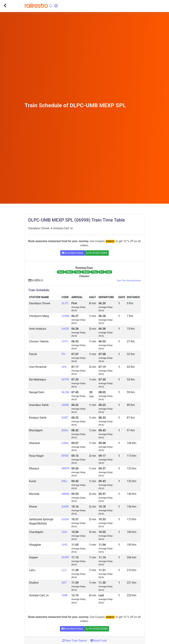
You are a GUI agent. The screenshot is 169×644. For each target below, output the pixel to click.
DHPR (65, 557)
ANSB (65, 405)
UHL (64, 367)
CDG (64, 532)
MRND (66, 494)
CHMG (66, 316)
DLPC (65, 303)
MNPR (66, 468)
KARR (65, 507)
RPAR (65, 456)
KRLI (65, 481)
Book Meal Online (73, 253)
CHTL (65, 341)
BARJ (65, 430)
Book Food (99, 641)
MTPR (65, 380)
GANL (65, 443)
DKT (64, 583)
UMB (65, 595)
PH (64, 354)
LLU (64, 570)
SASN (65, 519)
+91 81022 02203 (97, 253)
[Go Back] (5, 6)
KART (65, 418)
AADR (65, 329)
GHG (65, 545)
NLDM (66, 392)
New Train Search (75, 641)
